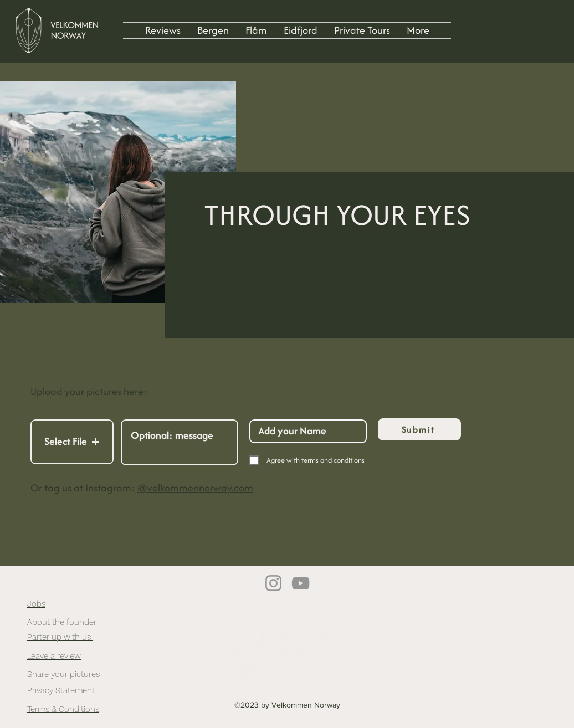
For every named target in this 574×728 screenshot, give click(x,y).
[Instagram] (273, 583)
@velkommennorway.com (195, 488)
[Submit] (419, 429)
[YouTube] (301, 583)
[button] (72, 442)
